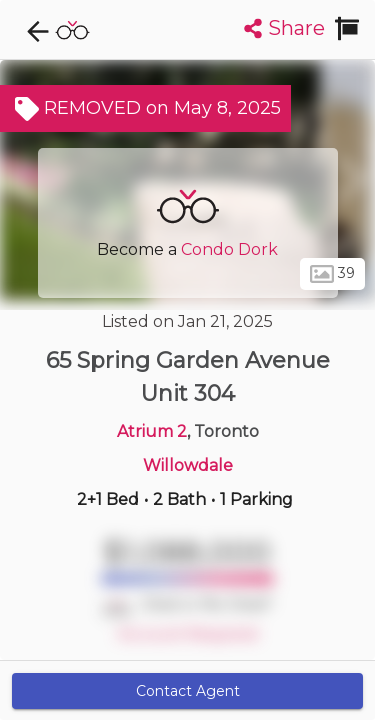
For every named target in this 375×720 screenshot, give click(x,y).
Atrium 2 (152, 431)
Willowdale (188, 465)
